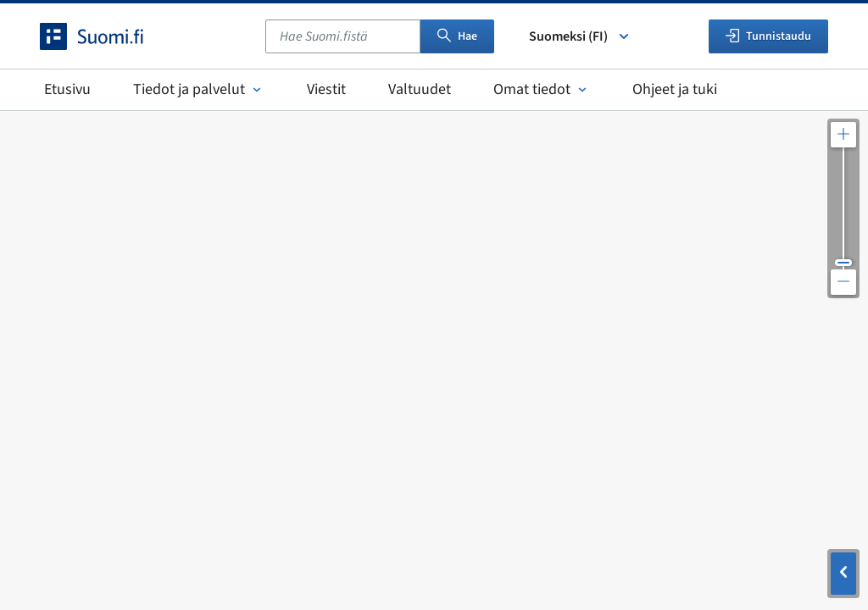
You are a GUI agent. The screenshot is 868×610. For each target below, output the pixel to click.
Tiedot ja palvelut (199, 89)
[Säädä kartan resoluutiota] (843, 208)
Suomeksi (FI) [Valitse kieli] (580, 36)
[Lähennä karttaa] (843, 135)
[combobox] (343, 36)
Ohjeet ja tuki (675, 89)
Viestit (326, 89)
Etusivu (67, 89)
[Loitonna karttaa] (843, 282)
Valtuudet (420, 89)
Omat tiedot (542, 89)
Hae (457, 36)
